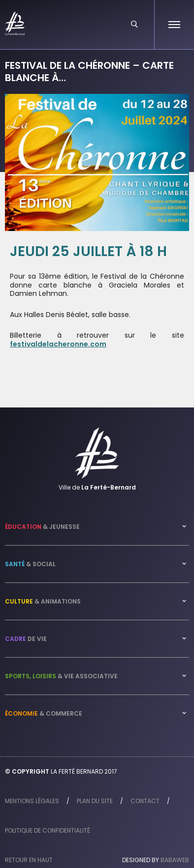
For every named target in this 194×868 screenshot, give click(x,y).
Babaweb (175, 860)
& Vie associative (61, 676)
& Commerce (44, 713)
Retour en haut (29, 860)
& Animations (43, 601)
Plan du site (95, 801)
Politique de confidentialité (48, 830)
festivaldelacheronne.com (58, 344)
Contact (145, 801)
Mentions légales (32, 801)
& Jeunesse (42, 527)
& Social (30, 564)
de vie (26, 639)
